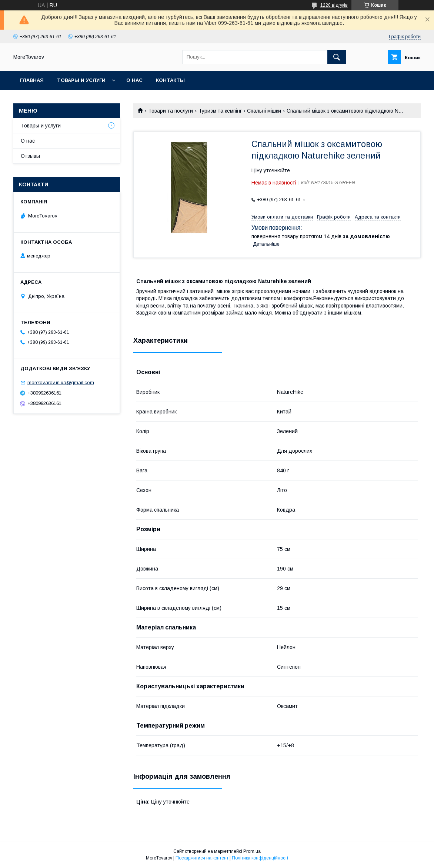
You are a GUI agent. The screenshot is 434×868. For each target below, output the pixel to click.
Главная (32, 80)
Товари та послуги (171, 111)
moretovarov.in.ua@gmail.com (61, 383)
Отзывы (30, 156)
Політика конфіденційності (260, 858)
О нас (134, 80)
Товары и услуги (81, 80)
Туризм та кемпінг (220, 111)
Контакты (170, 80)
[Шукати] (337, 57)
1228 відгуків (334, 5)
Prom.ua (252, 851)
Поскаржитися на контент (202, 858)
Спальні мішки (264, 111)
